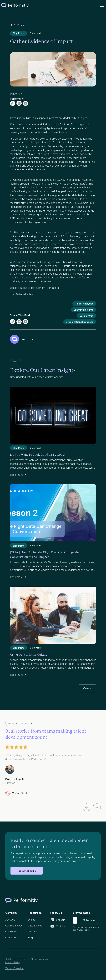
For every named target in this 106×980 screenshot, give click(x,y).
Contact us (53, 288)
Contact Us (11, 937)
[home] (15, 5)
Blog (30, 937)
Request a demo (27, 871)
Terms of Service (14, 968)
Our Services (12, 932)
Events (31, 920)
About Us (10, 920)
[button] (102, 5)
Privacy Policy (13, 962)
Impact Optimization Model (54, 118)
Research (33, 932)
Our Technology (14, 926)
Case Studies (35, 926)
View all (87, 688)
